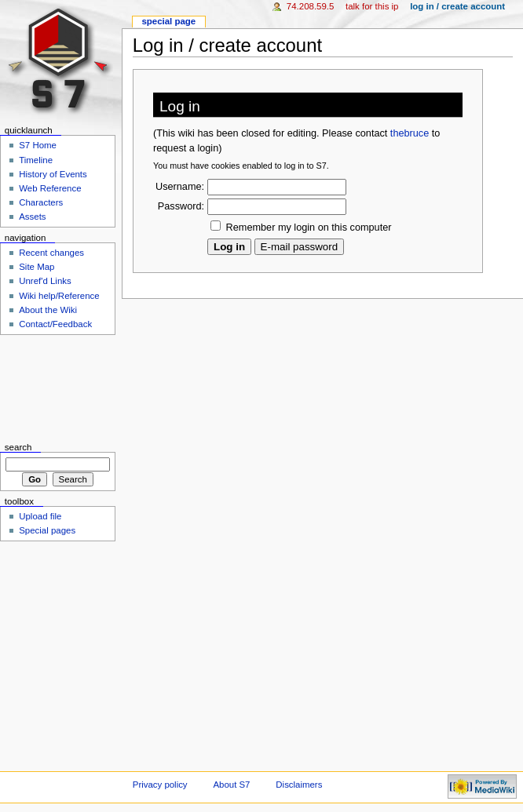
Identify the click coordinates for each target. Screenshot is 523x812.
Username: (180, 187)
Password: (181, 206)
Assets (32, 217)
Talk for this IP (372, 6)
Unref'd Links (45, 281)
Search (18, 447)
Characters (41, 202)
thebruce (410, 133)
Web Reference (50, 188)
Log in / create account (457, 6)
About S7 (231, 785)
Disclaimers (299, 785)
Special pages (47, 530)
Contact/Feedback (55, 324)
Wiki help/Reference (59, 296)
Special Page (168, 21)
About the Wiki (48, 310)
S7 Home (38, 145)
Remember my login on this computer (309, 228)
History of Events (53, 174)
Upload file (40, 516)
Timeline (36, 160)
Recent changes (51, 253)
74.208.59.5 (311, 6)
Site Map (37, 267)
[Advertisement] (58, 389)
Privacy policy (160, 785)
